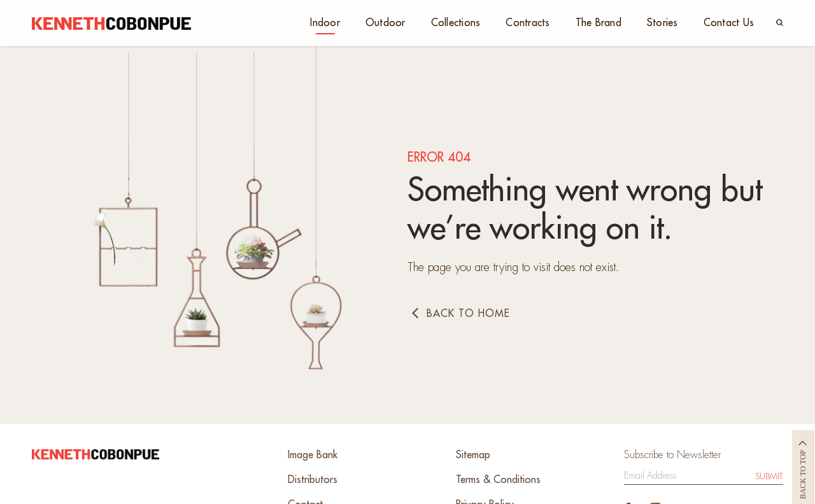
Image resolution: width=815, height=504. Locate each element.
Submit (769, 476)
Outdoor (386, 23)
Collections (456, 23)
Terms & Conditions (498, 480)
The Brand (599, 23)
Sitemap (473, 455)
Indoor (325, 23)
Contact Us (729, 23)
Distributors (313, 480)
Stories (663, 23)
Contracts (528, 23)
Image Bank (313, 455)
